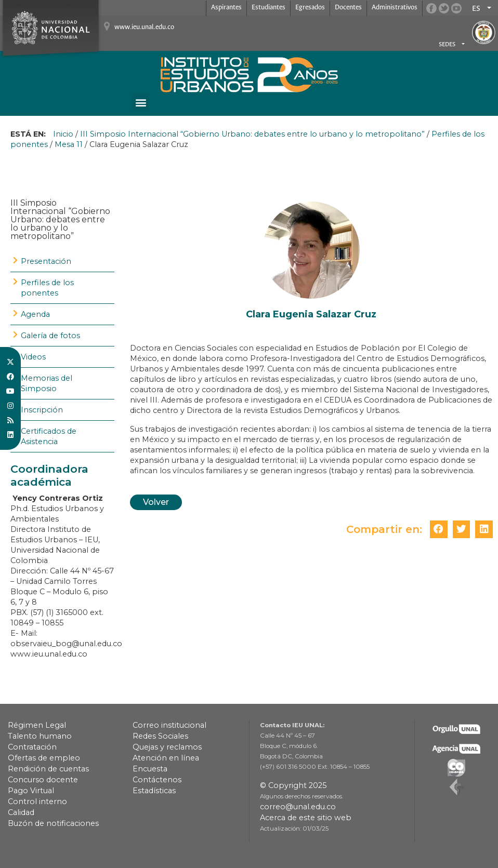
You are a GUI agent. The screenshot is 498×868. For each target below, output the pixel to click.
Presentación (46, 261)
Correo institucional (169, 725)
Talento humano (40, 736)
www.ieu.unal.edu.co (144, 27)
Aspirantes (226, 8)
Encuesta (150, 769)
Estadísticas (154, 791)
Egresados (310, 8)
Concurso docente (43, 780)
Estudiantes (268, 8)
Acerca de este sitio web (306, 818)
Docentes (348, 8)
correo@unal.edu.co (298, 807)
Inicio (63, 134)
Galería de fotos (50, 336)
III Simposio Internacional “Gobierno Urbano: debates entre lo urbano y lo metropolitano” (252, 134)
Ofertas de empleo (44, 758)
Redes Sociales (160, 736)
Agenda (35, 314)
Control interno (37, 802)
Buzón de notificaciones (53, 823)
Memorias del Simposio (47, 383)
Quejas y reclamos (167, 747)
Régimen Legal (37, 725)
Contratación (32, 747)
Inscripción (42, 410)
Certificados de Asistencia (49, 436)
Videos (33, 357)
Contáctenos (157, 780)
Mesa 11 (69, 144)
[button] (141, 102)
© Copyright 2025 (293, 785)
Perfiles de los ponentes (47, 288)
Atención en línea (166, 758)
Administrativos (395, 8)
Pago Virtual (31, 791)
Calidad (21, 812)
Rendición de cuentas (48, 769)
